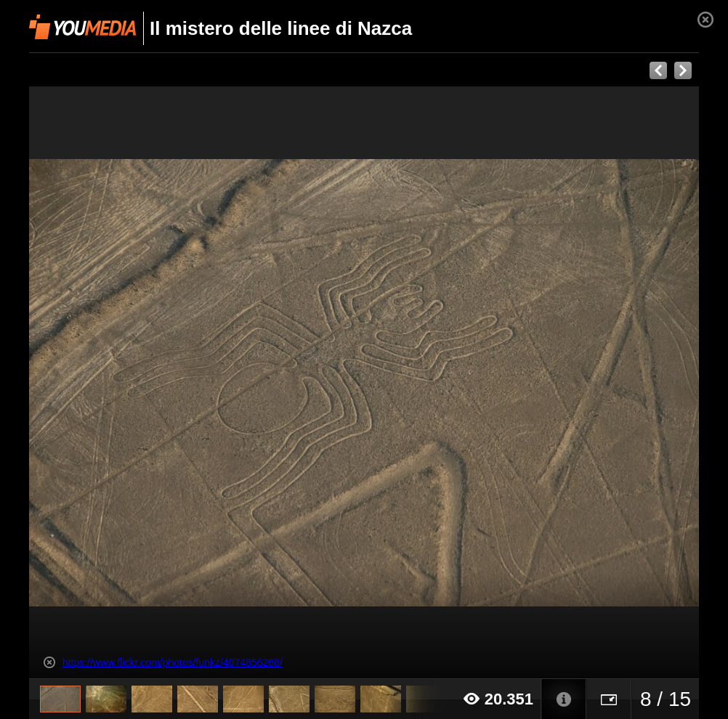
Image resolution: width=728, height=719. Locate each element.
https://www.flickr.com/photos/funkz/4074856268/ (173, 662)
